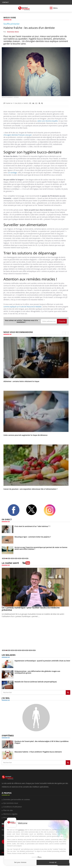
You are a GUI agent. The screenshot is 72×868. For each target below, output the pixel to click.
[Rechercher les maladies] (68, 692)
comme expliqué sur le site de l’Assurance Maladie (22, 307)
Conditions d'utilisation (13, 807)
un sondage (12, 173)
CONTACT (5, 2)
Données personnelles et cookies (17, 799)
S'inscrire (62, 321)
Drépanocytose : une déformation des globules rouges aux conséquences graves (37, 672)
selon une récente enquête (48, 121)
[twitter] (33, 510)
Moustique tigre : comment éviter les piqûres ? (33, 537)
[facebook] (15, 510)
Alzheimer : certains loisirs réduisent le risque (21, 381)
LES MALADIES (9, 655)
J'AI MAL (6, 698)
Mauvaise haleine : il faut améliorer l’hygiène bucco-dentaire (38, 752)
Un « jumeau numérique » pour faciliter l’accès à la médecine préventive (31, 609)
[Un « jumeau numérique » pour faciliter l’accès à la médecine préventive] (36, 587)
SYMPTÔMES (8, 736)
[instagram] (51, 510)
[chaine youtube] (26, 564)
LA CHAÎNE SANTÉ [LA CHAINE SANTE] (10, 563)
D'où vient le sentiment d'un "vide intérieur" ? (32, 526)
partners (21, 830)
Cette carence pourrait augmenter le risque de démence (25, 435)
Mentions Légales (10, 814)
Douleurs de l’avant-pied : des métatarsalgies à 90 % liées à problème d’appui (42, 742)
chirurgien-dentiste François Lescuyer (18, 135)
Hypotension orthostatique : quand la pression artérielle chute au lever (42, 661)
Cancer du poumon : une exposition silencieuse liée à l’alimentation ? (30, 489)
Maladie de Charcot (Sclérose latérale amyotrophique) (36, 682)
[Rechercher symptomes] (68, 763)
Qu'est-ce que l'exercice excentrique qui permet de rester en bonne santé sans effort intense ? (41, 548)
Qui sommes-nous (11, 803)
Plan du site (8, 810)
